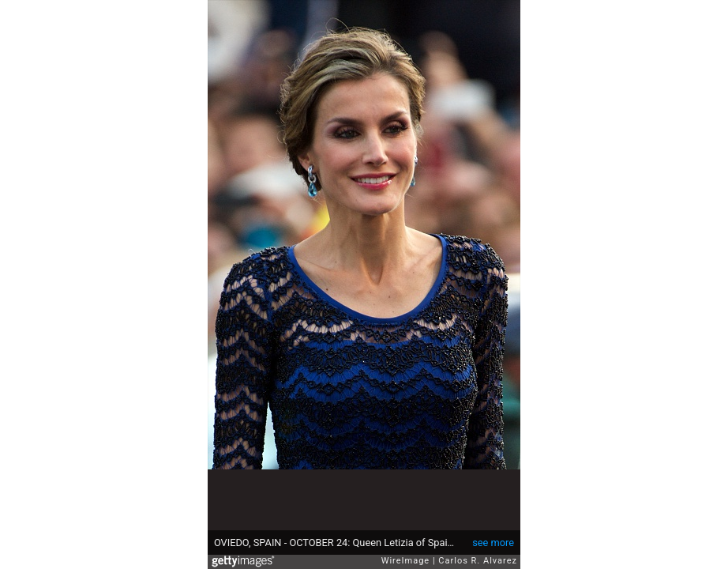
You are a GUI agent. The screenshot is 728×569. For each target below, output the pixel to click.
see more (493, 543)
